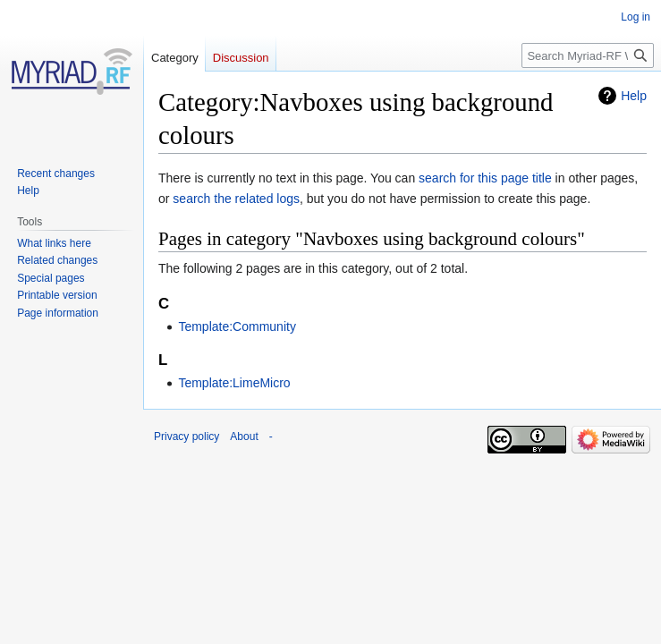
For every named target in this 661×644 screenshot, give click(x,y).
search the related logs (236, 199)
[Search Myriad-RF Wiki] (588, 55)
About (244, 436)
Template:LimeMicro (234, 383)
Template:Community (237, 326)
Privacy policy (186, 436)
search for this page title (485, 178)
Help (634, 96)
